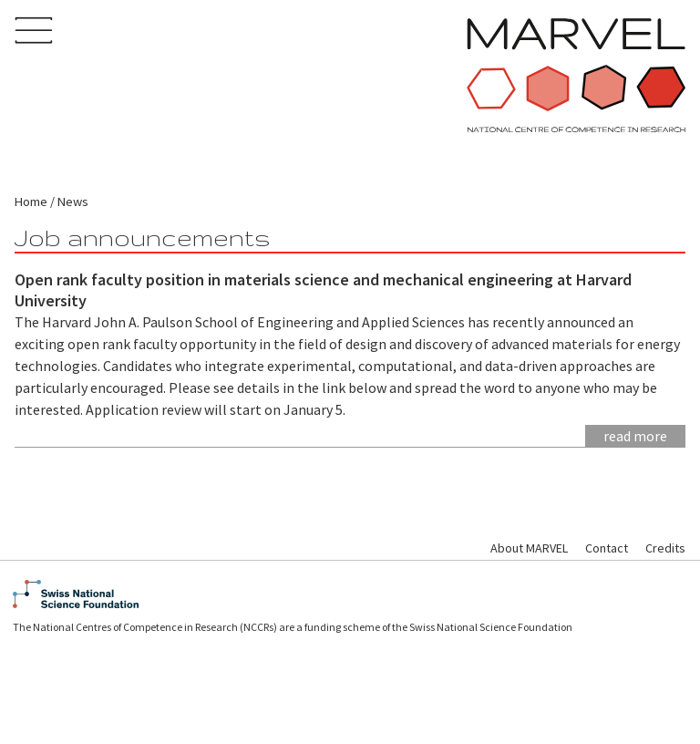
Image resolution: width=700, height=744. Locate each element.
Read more (635, 436)
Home (31, 201)
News (73, 201)
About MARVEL (529, 548)
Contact (607, 548)
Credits (665, 548)
